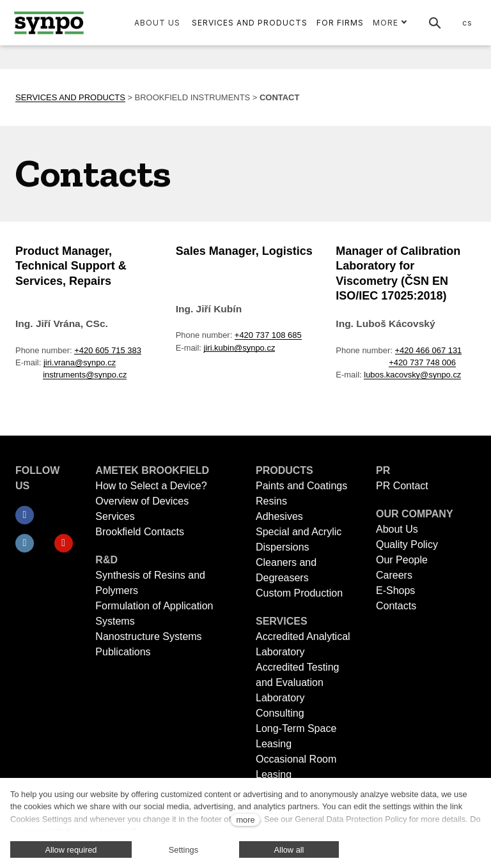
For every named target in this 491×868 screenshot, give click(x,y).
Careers (394, 575)
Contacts (396, 606)
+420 (245, 311)
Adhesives (279, 516)
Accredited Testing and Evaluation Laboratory (297, 682)
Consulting (280, 713)
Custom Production (299, 593)
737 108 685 (279, 311)
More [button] (390, 23)
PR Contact (402, 486)
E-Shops (395, 590)
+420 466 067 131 (429, 327)
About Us (397, 529)
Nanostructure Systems (148, 636)
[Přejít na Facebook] (25, 515)
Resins (271, 501)
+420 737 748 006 (422, 339)
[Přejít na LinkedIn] (25, 544)
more (245, 820)
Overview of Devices (142, 501)
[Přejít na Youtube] (64, 544)
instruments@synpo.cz (85, 351)
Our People (402, 560)
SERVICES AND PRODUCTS (70, 74)
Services (115, 516)
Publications (123, 652)
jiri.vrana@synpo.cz (80, 339)
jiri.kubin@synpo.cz (240, 324)
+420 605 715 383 (108, 327)
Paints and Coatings (301, 486)
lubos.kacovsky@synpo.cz (412, 351)
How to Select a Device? (151, 486)
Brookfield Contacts (140, 532)
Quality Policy (407, 544)
